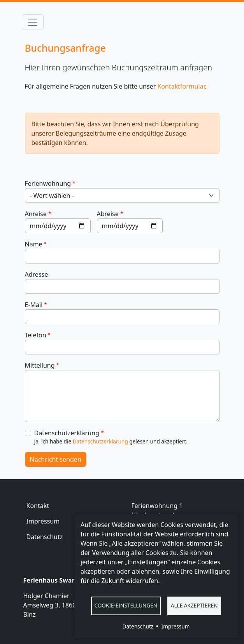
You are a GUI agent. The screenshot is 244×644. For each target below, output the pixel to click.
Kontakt (38, 506)
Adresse (37, 274)
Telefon (36, 335)
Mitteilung (40, 365)
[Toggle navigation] (33, 22)
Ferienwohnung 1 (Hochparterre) (157, 510)
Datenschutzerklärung (67, 433)
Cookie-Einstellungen (126, 605)
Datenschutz (45, 537)
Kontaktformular (181, 86)
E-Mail (34, 305)
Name (34, 244)
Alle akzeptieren (194, 605)
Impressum (43, 521)
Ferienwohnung (48, 183)
